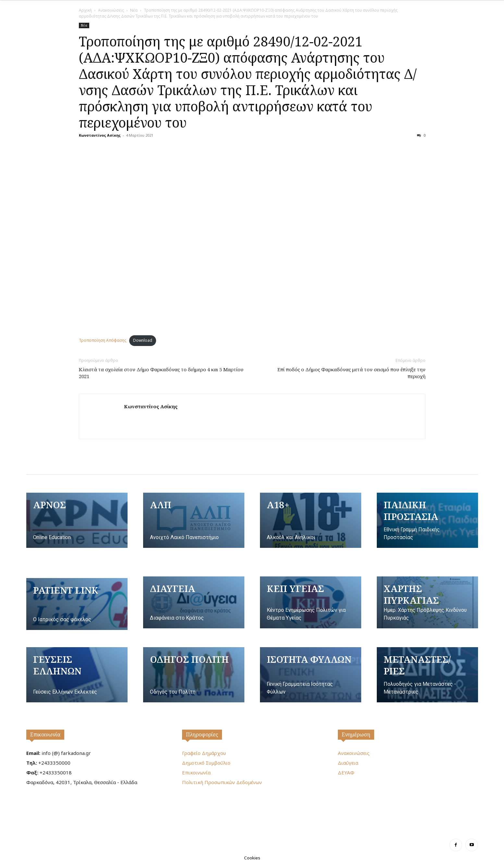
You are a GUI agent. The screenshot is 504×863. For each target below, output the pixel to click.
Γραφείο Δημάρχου (204, 753)
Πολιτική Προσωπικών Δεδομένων (222, 782)
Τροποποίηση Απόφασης (103, 340)
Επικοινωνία (45, 734)
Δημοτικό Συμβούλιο (206, 763)
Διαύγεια (348, 763)
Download (143, 340)
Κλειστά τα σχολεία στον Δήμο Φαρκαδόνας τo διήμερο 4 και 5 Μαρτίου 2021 (161, 373)
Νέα (134, 10)
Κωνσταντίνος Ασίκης (100, 135)
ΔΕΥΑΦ (346, 772)
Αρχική (85, 10)
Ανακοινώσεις (111, 10)
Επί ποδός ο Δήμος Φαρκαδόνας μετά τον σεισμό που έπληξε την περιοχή (351, 373)
